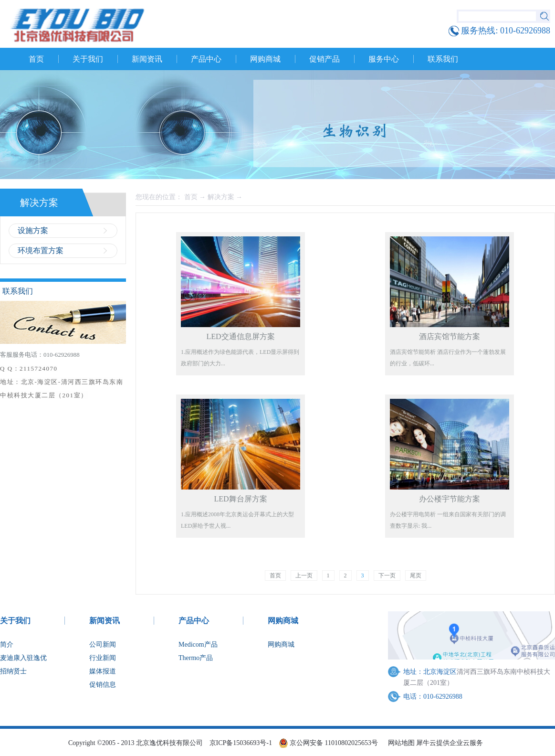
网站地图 (400, 743)
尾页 (416, 575)
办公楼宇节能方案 (450, 499)
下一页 (387, 575)
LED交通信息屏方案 (240, 336)
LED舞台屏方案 (240, 499)
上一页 (304, 575)
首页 (36, 59)
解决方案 (221, 197)
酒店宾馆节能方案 (450, 336)
